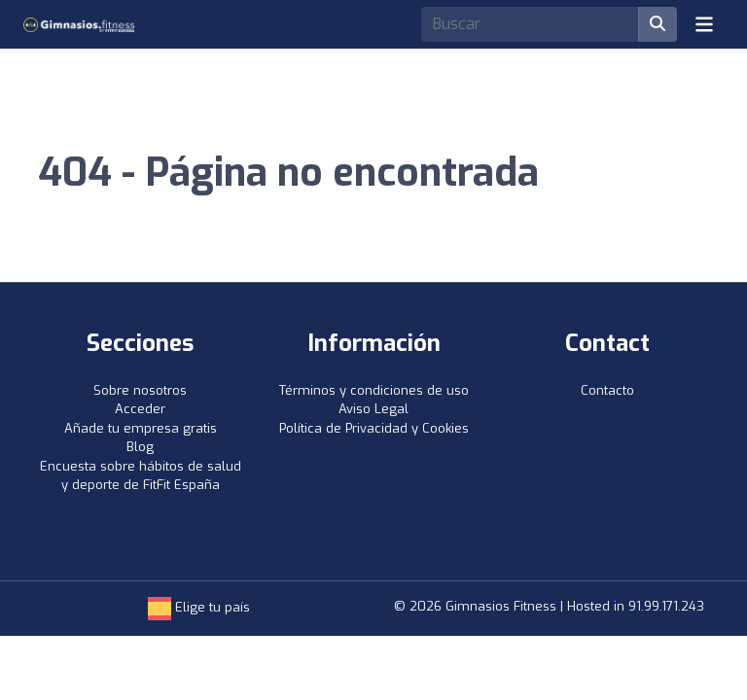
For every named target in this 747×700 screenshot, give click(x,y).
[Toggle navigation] (704, 24)
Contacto (607, 390)
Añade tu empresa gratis (141, 428)
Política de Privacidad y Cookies (374, 428)
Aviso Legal (373, 409)
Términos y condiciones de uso (374, 390)
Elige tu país (199, 607)
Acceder (140, 409)
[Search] (530, 24)
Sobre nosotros (140, 390)
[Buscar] (658, 24)
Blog (140, 447)
